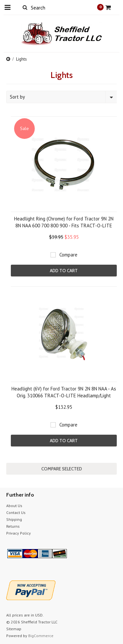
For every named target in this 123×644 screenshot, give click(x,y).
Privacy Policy (19, 533)
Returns (13, 526)
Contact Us (16, 512)
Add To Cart (64, 271)
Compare (68, 255)
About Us (14, 506)
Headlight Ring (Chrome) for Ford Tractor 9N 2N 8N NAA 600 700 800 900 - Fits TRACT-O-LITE (64, 222)
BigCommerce (41, 636)
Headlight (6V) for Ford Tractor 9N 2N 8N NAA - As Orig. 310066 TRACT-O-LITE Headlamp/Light (64, 392)
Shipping (14, 519)
